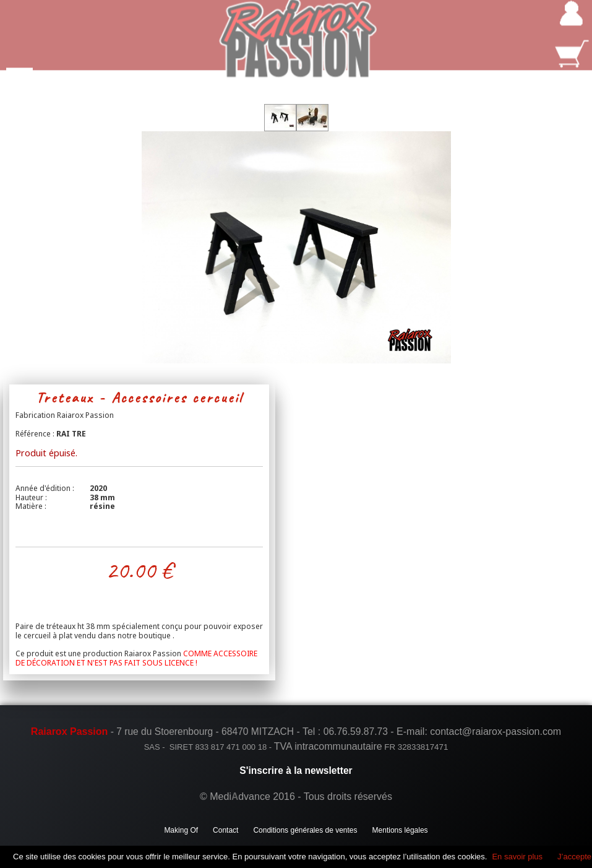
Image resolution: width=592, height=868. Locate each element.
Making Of (181, 830)
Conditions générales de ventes (305, 830)
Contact (225, 830)
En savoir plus (517, 857)
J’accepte (574, 857)
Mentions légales (400, 830)
